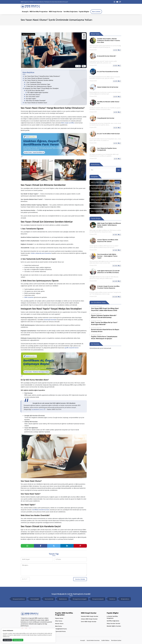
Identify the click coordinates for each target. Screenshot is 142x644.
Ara (119, 170)
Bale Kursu (59, 626)
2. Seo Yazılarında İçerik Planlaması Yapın (37, 84)
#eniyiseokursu (125, 599)
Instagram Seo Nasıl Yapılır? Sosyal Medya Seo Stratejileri (41, 88)
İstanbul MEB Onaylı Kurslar (90, 616)
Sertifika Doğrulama (113, 621)
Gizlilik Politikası (105, 640)
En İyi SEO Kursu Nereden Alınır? (34, 90)
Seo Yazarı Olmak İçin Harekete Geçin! (35, 103)
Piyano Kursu (59, 618)
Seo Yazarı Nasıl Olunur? (32, 95)
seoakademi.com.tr (38, 409)
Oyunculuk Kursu (60, 631)
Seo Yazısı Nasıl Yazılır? (32, 97)
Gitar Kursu (59, 621)
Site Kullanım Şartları (116, 640)
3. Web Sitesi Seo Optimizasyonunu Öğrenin (38, 86)
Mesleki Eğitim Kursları (114, 626)
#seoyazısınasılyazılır (98, 599)
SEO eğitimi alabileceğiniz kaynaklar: (37, 92)
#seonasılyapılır (35, 599)
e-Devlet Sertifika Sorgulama (112, 617)
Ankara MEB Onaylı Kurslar (89, 619)
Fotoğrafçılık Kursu (61, 629)
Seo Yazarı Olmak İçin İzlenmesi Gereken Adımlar (38, 80)
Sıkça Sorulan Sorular (28, 34)
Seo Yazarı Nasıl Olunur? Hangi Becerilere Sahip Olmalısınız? (41, 76)
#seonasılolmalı (49, 599)
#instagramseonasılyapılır (80, 599)
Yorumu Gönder (80, 579)
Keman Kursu (59, 624)
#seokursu (112, 599)
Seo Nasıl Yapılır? (30, 99)
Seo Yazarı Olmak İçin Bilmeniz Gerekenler (36, 78)
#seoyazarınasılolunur (19, 599)
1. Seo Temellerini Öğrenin (33, 82)
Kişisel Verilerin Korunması (93, 640)
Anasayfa (83, 640)
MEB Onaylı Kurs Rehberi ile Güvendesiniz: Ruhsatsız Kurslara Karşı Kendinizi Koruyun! (44, 2)
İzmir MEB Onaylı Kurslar (89, 622)
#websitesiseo (63, 599)
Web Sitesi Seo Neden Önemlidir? (35, 101)
